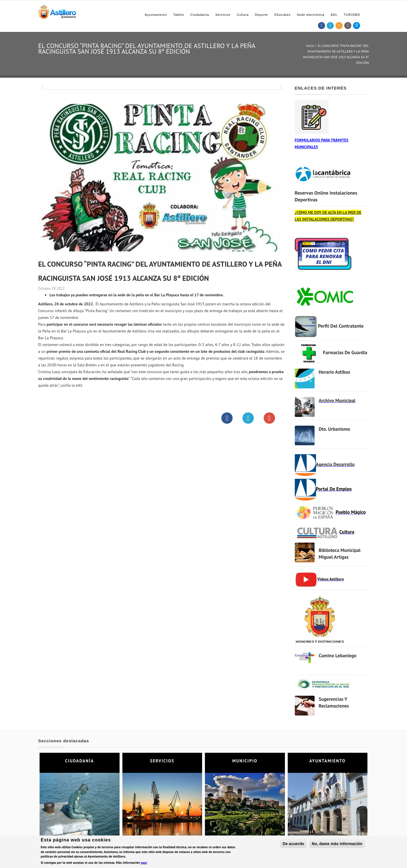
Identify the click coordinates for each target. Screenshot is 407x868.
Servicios (223, 15)
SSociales (282, 15)
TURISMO (352, 15)
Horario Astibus (335, 372)
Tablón (179, 15)
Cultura (243, 15)
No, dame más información (337, 844)
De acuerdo (293, 844)
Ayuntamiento (156, 15)
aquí (144, 863)
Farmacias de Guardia (345, 353)
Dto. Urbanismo (335, 429)
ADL (334, 15)
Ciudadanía (200, 15)
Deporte (261, 15)
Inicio (310, 46)
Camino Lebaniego (338, 656)
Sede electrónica (311, 15)
